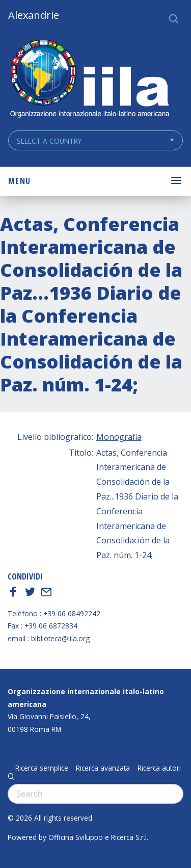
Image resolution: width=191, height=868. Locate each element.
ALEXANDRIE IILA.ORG (89, 80)
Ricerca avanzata (103, 768)
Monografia (119, 437)
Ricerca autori (159, 768)
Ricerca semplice (42, 768)
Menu (19, 181)
